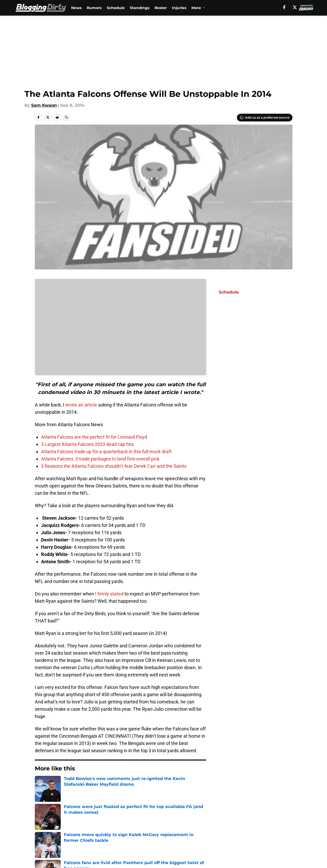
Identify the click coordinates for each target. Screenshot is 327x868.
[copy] (66, 117)
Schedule (116, 8)
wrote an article (81, 405)
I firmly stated (109, 594)
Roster (161, 8)
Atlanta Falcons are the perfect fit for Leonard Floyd (94, 437)
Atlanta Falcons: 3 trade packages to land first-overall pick (100, 459)
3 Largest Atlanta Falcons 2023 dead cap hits (87, 444)
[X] (295, 7)
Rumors (94, 8)
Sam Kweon (44, 105)
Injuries (179, 8)
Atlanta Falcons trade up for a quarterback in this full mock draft (106, 452)
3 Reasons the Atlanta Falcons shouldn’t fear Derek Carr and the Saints (114, 466)
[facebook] (284, 7)
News (76, 8)
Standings (140, 8)
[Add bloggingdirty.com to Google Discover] (265, 118)
